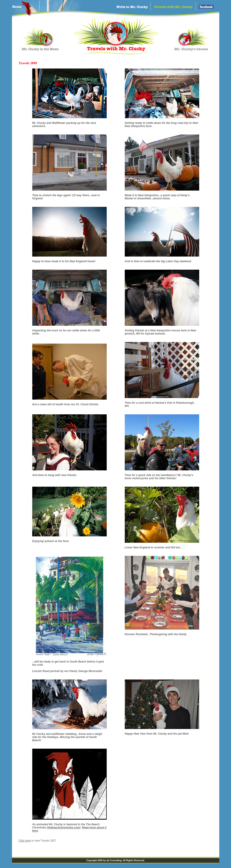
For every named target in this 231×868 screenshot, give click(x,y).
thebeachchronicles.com (64, 828)
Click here (25, 841)
